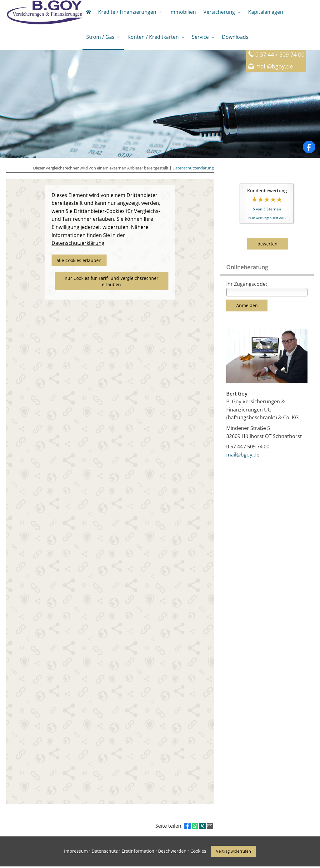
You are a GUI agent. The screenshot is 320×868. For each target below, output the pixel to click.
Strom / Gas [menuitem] (100, 37)
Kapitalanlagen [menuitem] (266, 12)
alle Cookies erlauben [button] (79, 262)
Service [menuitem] (200, 37)
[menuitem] (88, 13)
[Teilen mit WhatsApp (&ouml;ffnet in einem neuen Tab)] (195, 827)
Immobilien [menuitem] (183, 12)
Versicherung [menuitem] (219, 12)
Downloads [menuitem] (235, 37)
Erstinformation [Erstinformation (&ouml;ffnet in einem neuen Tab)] (138, 853)
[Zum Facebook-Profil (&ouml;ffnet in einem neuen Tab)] (309, 149)
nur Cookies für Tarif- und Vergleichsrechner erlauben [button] (112, 283)
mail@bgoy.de (274, 68)
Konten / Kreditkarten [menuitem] (153, 37)
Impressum (76, 853)
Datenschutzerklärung (193, 169)
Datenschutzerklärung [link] (78, 245)
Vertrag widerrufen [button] (233, 853)
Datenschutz (105, 853)
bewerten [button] (267, 245)
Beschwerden (172, 853)
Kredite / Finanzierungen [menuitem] (127, 12)
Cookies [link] (198, 853)
